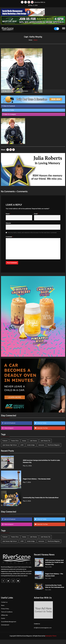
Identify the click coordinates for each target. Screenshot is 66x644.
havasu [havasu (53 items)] (24, 441)
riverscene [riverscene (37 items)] (41, 445)
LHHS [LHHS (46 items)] (22, 445)
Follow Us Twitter (42, 423)
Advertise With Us (40, 2)
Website (8, 223)
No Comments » (16, 91)
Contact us (4, 602)
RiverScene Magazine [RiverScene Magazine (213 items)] (54, 445)
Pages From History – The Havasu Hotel (37, 479)
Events (3, 618)
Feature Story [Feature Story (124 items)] (15, 441)
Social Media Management (9, 622)
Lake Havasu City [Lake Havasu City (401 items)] (45, 441)
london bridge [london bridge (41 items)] (31, 445)
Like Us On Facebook (10, 423)
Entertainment (5, 625)
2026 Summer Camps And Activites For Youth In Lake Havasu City (54, 562)
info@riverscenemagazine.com (43, 628)
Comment (9, 237)
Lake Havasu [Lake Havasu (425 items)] (33, 441)
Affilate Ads (5, 615)
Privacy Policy (5, 609)
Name (8, 214)
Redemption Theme (51, 636)
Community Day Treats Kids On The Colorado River (41, 498)
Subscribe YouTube (42, 428)
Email (36, 214)
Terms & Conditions (7, 612)
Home (30, 40)
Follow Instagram (9, 428)
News (3, 605)
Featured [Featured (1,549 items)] (5, 441)
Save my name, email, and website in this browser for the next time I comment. (32, 233)
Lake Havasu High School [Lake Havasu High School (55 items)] (10, 445)
